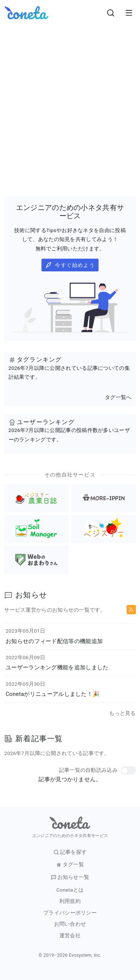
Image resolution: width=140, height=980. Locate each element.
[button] (128, 771)
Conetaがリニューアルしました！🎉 (53, 694)
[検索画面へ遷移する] (111, 13)
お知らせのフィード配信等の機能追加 (54, 641)
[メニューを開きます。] (129, 13)
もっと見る (122, 713)
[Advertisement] (70, 99)
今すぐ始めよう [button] (70, 265)
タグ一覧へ (118, 397)
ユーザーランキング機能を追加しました (57, 667)
